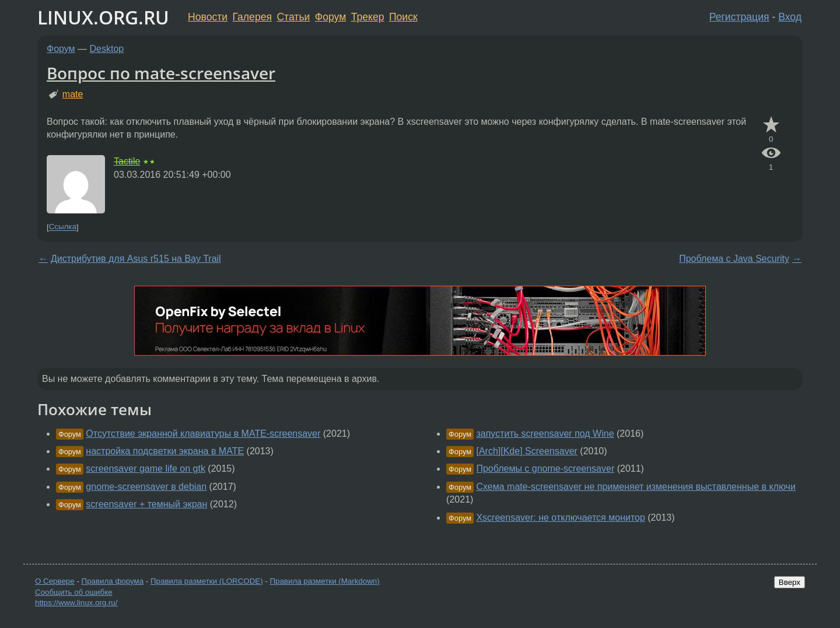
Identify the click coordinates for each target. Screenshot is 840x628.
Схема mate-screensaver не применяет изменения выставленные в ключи (636, 487)
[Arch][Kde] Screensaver (526, 451)
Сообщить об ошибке (74, 592)
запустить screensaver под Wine (545, 434)
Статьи (293, 17)
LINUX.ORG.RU (103, 17)
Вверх (790, 582)
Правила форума (113, 581)
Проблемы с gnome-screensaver (545, 469)
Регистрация (739, 17)
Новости (208, 17)
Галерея (252, 17)
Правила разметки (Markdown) (324, 581)
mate (73, 94)
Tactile (127, 161)
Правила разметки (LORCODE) (207, 581)
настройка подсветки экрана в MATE (165, 451)
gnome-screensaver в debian (146, 487)
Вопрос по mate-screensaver (161, 73)
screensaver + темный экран (146, 504)
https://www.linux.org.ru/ (76, 603)
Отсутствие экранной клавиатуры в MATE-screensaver (203, 434)
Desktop (107, 49)
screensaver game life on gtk (146, 469)
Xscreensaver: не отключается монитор (560, 518)
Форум (330, 17)
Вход (790, 17)
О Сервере (55, 581)
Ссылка (63, 227)
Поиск (403, 17)
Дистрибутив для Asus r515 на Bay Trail (136, 259)
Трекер (368, 17)
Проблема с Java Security (734, 259)
